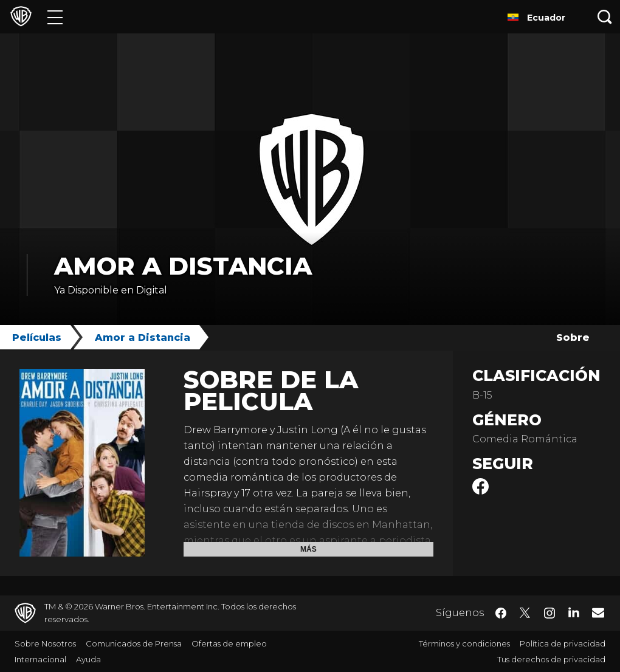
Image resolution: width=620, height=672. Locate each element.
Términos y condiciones (464, 643)
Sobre (573, 338)
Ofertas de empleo (229, 643)
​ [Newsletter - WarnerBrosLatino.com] (598, 612)
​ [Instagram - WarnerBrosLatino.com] (549, 613)
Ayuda (88, 659)
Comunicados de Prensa (134, 643)
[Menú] (55, 17)
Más (308, 549)
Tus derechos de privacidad (551, 659)
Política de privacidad (563, 643)
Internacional (40, 659)
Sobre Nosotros (45, 643)
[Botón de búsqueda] (605, 17)
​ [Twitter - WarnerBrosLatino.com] (525, 613)
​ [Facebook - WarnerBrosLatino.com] (501, 613)
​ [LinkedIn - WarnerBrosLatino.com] (574, 612)
